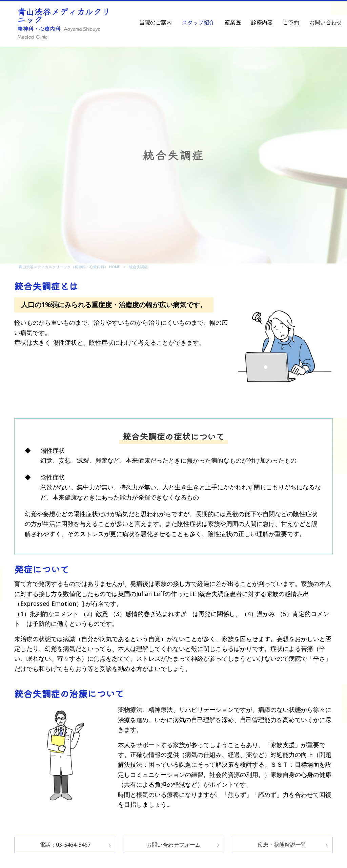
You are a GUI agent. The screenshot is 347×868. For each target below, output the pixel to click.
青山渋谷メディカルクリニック (64, 23)
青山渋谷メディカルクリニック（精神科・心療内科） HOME (69, 267)
